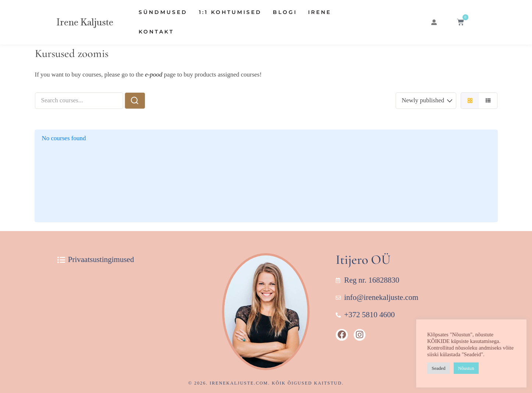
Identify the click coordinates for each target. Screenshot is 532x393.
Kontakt (156, 32)
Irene (320, 12)
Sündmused (163, 12)
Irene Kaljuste (85, 22)
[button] (433, 22)
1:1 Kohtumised (230, 12)
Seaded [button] (439, 368)
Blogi (285, 12)
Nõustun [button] (466, 368)
